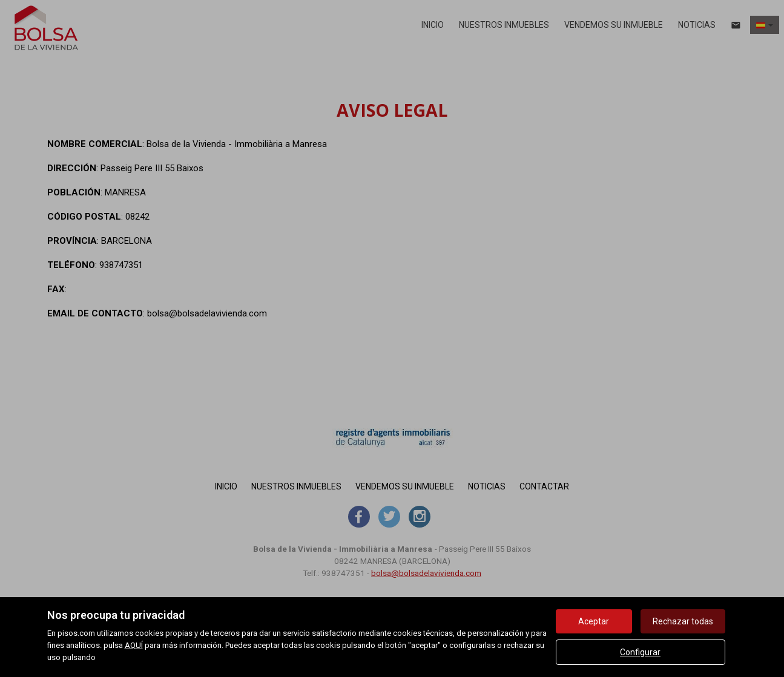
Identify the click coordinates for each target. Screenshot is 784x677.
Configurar (640, 652)
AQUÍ (134, 645)
